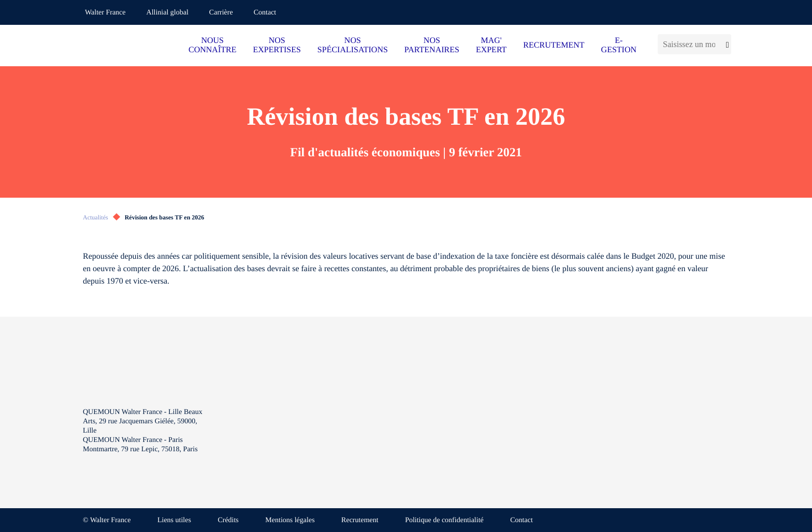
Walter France (105, 13)
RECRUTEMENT (554, 45)
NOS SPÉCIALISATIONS (353, 45)
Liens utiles (174, 520)
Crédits (228, 520)
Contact (265, 13)
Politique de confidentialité (444, 520)
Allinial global (168, 13)
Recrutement (360, 520)
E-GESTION (619, 45)
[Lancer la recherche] (726, 44)
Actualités (96, 217)
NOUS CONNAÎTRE (212, 45)
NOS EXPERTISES (277, 45)
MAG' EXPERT (491, 45)
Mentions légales (290, 520)
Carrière (221, 13)
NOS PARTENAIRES (432, 45)
